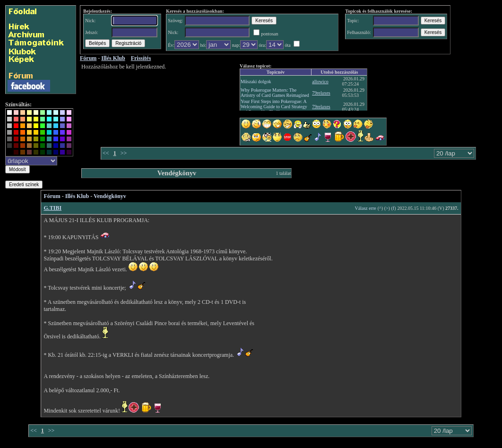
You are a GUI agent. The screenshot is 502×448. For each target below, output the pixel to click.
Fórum (52, 196)
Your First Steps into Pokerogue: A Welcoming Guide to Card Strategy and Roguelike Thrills (274, 107)
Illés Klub (77, 196)
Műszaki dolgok (256, 82)
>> (124, 153)
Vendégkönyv (110, 196)
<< (106, 153)
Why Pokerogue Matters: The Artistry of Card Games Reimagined (275, 93)
